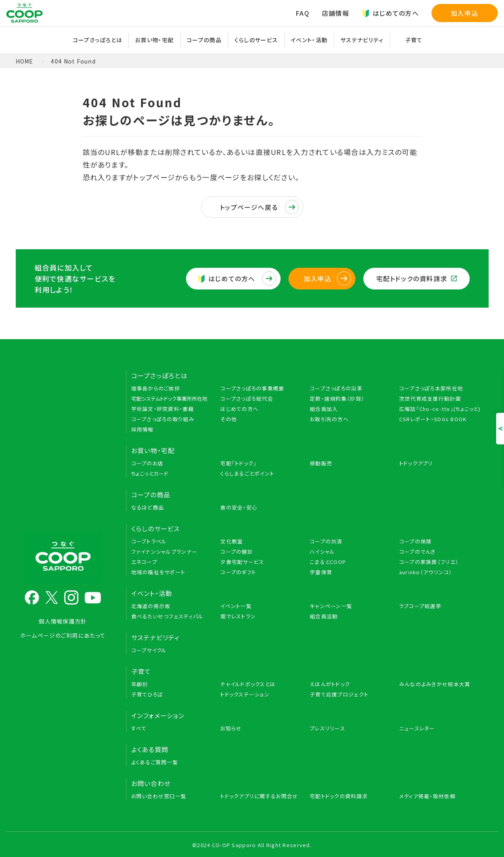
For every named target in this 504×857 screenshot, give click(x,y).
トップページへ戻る (259, 207)
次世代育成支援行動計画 (430, 399)
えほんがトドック (330, 684)
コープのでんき (418, 552)
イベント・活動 (309, 40)
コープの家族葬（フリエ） (429, 562)
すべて (139, 728)
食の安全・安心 (239, 507)
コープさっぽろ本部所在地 (431, 388)
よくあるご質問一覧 (155, 762)
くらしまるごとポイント (247, 473)
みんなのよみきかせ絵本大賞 (435, 684)
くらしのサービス (256, 40)
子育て (414, 40)
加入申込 (465, 13)
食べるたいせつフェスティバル (167, 616)
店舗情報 (336, 13)
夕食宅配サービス (242, 562)
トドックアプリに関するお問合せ (259, 796)
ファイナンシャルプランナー (165, 552)
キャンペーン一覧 (331, 606)
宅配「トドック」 (238, 463)
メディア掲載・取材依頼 (427, 796)
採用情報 (142, 429)
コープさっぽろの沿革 (336, 388)
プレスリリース (327, 728)
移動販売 (321, 463)
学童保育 (321, 572)
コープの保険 (416, 541)
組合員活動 (324, 616)
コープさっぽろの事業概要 (252, 388)
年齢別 (140, 684)
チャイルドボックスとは (248, 684)
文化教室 (232, 541)
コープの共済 (326, 541)
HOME (25, 61)
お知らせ (231, 728)
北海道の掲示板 (151, 606)
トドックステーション (245, 694)
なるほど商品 (148, 507)
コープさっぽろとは (98, 40)
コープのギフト (238, 572)
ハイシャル (322, 552)
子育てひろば (147, 694)
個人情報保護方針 (63, 621)
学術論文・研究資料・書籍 (163, 409)
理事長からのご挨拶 (156, 388)
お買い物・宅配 (154, 40)
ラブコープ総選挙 (420, 606)
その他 (229, 419)
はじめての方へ (390, 13)
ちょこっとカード (150, 473)
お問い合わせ (151, 783)
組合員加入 (324, 409)
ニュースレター (417, 728)
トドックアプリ (416, 463)
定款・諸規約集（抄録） (337, 399)
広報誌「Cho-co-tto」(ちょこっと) (440, 409)
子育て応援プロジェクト (339, 694)
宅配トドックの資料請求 (417, 278)
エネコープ (144, 562)
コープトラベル (149, 541)
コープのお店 (147, 463)
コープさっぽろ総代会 (247, 399)
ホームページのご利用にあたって (63, 635)
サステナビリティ (362, 40)
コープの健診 (237, 552)
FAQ (302, 13)
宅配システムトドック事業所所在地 (169, 399)
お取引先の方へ (329, 419)
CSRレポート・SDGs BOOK (433, 419)
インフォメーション (158, 715)
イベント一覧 (236, 606)
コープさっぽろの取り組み (163, 419)
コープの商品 (204, 40)
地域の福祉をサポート (158, 572)
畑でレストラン (238, 616)
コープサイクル (149, 650)
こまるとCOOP (328, 562)
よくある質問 (150, 749)
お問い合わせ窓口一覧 (159, 796)
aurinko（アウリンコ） (426, 572)
